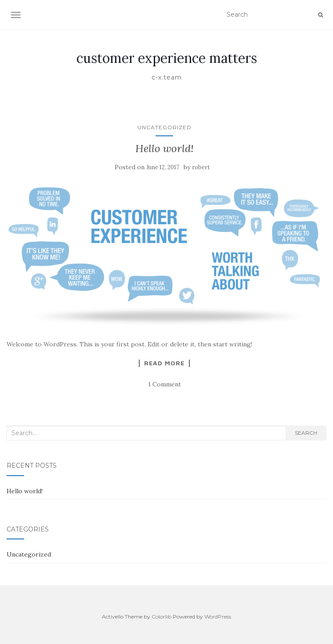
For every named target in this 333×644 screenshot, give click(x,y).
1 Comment (165, 384)
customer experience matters (167, 58)
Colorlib (161, 617)
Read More (164, 363)
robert (201, 167)
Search (306, 433)
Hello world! (165, 148)
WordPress (218, 617)
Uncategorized (165, 127)
